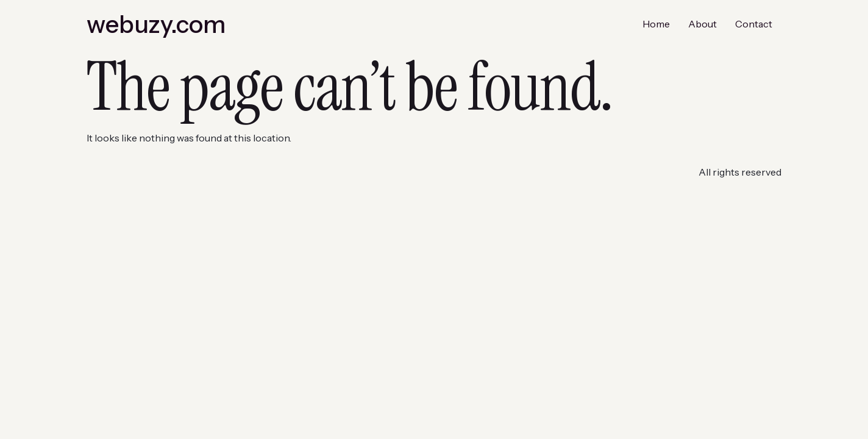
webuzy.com (156, 24)
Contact (754, 24)
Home (656, 24)
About (703, 24)
